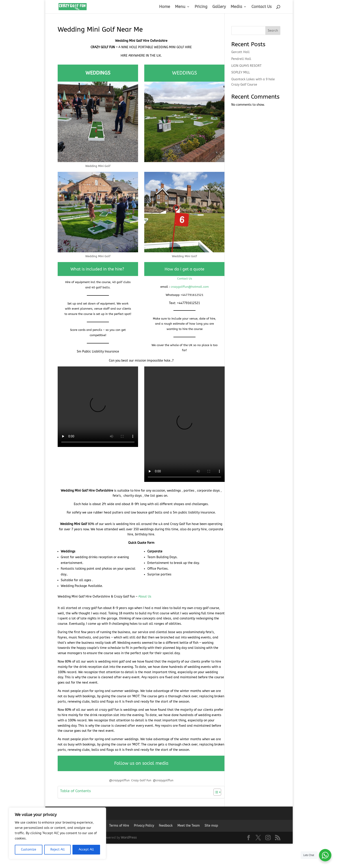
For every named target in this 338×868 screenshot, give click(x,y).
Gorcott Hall (240, 52)
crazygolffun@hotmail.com (190, 287)
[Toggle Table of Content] (215, 792)
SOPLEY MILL (241, 72)
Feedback (166, 826)
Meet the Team (189, 826)
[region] (57, 833)
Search (273, 31)
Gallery (219, 7)
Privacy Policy (144, 826)
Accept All (86, 850)
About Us (145, 597)
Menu (180, 7)
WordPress (129, 838)
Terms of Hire (119, 826)
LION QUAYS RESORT (246, 66)
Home (165, 7)
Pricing (201, 7)
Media (236, 7)
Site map (211, 826)
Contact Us (261, 7)
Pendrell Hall (241, 59)
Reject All (58, 850)
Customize (29, 850)
